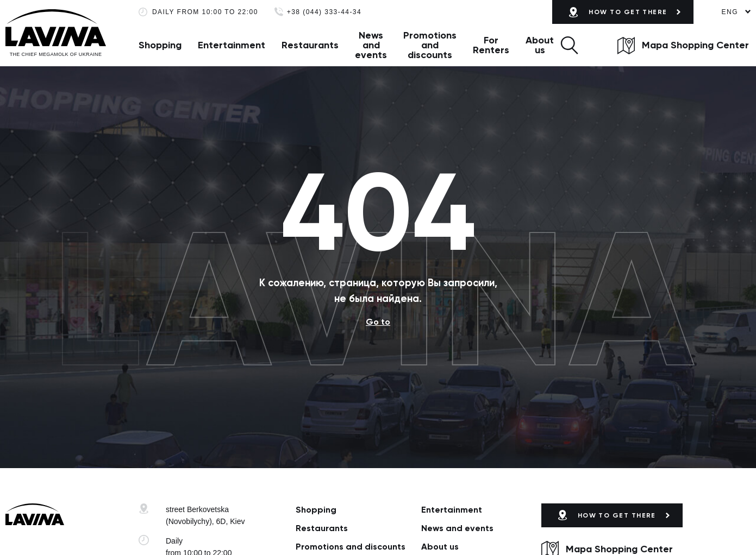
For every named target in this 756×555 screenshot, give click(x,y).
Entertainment (232, 45)
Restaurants (310, 45)
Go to (378, 322)
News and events (371, 45)
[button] (569, 45)
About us (540, 45)
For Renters (491, 45)
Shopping (160, 45)
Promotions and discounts (430, 45)
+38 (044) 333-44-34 (324, 12)
